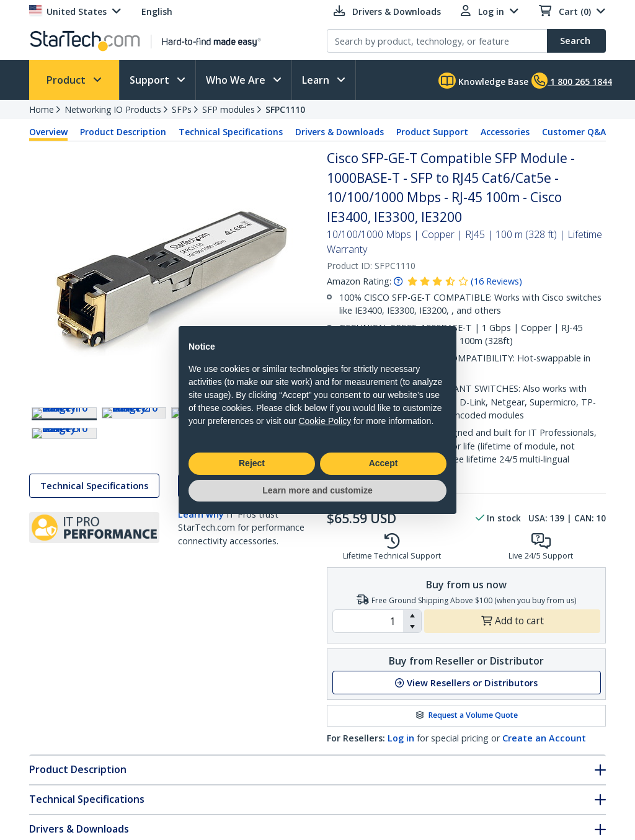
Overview (48, 132)
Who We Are (237, 80)
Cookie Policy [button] (325, 421)
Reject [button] (252, 463)
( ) (496, 281)
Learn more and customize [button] (317, 490)
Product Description (123, 132)
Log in (401, 738)
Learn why (201, 593)
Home (42, 109)
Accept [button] (384, 463)
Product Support (432, 132)
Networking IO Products (113, 109)
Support (151, 80)
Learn (317, 80)
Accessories (505, 132)
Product (67, 80)
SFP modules (229, 109)
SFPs (182, 109)
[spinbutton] (368, 621)
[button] (412, 616)
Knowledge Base (483, 81)
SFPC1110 (285, 109)
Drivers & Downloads (340, 132)
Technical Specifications (231, 132)
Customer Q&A (574, 132)
